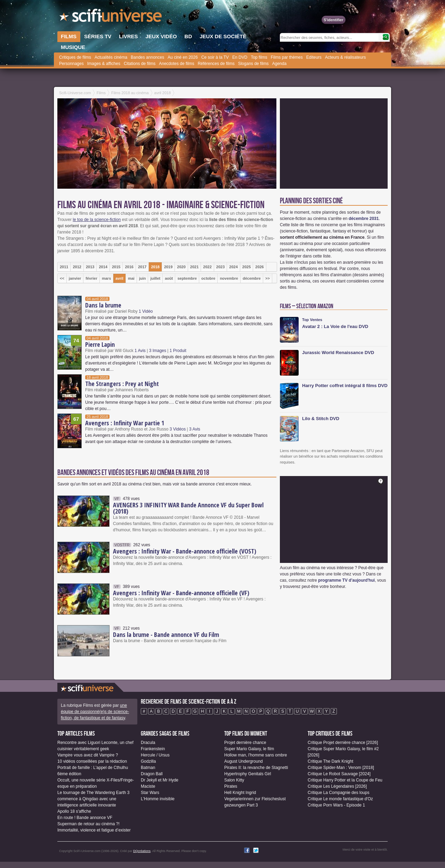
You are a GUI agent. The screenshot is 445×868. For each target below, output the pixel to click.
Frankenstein (153, 749)
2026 (259, 267)
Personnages (71, 64)
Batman (148, 768)
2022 (207, 267)
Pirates (231, 786)
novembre (229, 278)
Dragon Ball (152, 774)
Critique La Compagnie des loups (338, 793)
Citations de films (140, 64)
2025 (246, 267)
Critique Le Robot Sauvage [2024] (339, 774)
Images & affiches (104, 64)
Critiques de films (75, 57)
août (169, 278)
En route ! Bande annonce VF (85, 818)
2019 (168, 267)
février (91, 278)
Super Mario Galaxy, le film (249, 749)
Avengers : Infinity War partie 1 (125, 423)
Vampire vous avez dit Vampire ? (88, 755)
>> (268, 278)
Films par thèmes (287, 57)
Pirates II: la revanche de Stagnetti (256, 768)
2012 (77, 267)
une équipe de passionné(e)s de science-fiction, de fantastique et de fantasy (95, 712)
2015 (116, 267)
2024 (233, 267)
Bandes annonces (147, 57)
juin (143, 278)
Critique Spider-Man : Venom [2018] (341, 768)
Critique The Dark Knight (330, 761)
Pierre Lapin (100, 344)
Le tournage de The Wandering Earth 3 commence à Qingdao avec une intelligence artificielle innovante (93, 799)
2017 (142, 267)
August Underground (244, 761)
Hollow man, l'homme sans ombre (256, 755)
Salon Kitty (234, 780)
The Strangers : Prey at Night (122, 384)
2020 (181, 267)
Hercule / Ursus (155, 755)
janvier (75, 278)
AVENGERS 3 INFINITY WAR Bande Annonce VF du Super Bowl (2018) (188, 508)
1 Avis (140, 351)
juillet (155, 278)
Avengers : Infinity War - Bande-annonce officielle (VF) (181, 593)
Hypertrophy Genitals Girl (248, 774)
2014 (103, 267)
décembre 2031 (364, 219)
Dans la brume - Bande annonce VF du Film (166, 634)
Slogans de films (253, 64)
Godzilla (148, 761)
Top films (259, 57)
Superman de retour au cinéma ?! (88, 824)
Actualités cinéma (111, 57)
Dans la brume (103, 305)
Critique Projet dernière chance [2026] (343, 743)
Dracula (148, 743)
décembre (252, 278)
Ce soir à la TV (215, 57)
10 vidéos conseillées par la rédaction (92, 761)
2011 (64, 267)
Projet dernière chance (245, 743)
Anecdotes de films (176, 64)
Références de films (216, 64)
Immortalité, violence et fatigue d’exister (94, 830)
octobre (208, 278)
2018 (155, 267)
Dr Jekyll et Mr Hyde (160, 780)
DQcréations (142, 851)
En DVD (240, 57)
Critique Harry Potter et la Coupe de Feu (345, 780)
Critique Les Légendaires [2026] (337, 786)
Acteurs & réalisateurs (345, 57)
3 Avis (195, 429)
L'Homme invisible (158, 799)
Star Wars (150, 793)
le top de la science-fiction (97, 220)
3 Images (158, 351)
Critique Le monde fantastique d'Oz (340, 799)
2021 (194, 267)
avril (119, 278)
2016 (129, 267)
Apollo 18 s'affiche (74, 811)
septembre (187, 278)
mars (106, 278)
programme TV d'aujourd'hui (346, 580)
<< (62, 278)
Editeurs (314, 57)
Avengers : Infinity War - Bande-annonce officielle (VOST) (185, 551)
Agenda (279, 64)
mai (131, 278)
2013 (90, 267)
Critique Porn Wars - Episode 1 (336, 805)
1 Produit (178, 351)
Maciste (148, 786)
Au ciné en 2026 (183, 57)
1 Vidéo (146, 311)
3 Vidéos (178, 429)
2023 (220, 267)
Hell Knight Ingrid (240, 793)
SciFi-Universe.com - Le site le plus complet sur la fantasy (111, 17)
